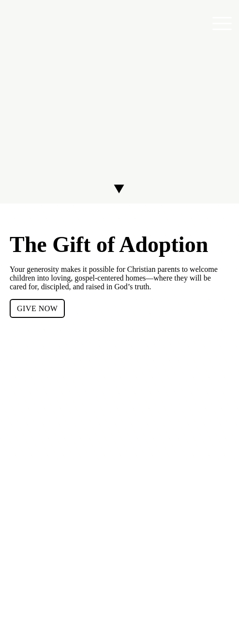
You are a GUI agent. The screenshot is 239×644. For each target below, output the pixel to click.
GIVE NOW (37, 308)
